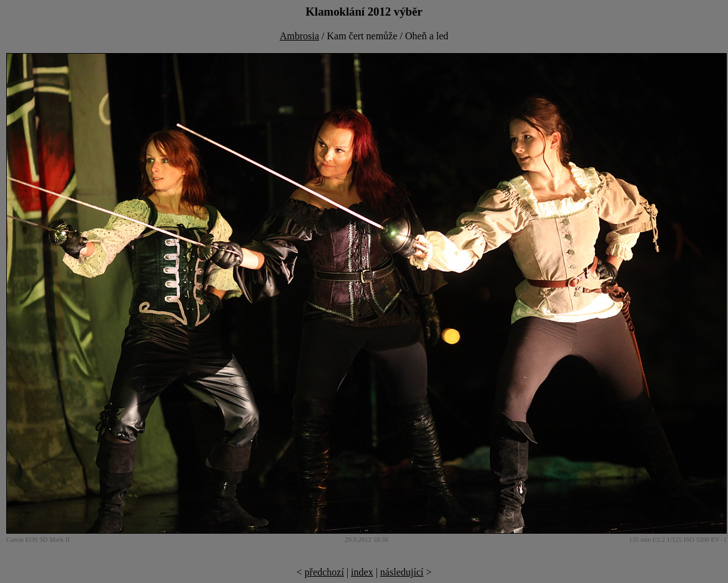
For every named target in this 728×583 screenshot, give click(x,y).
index (362, 572)
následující (402, 572)
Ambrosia (299, 36)
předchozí (324, 572)
